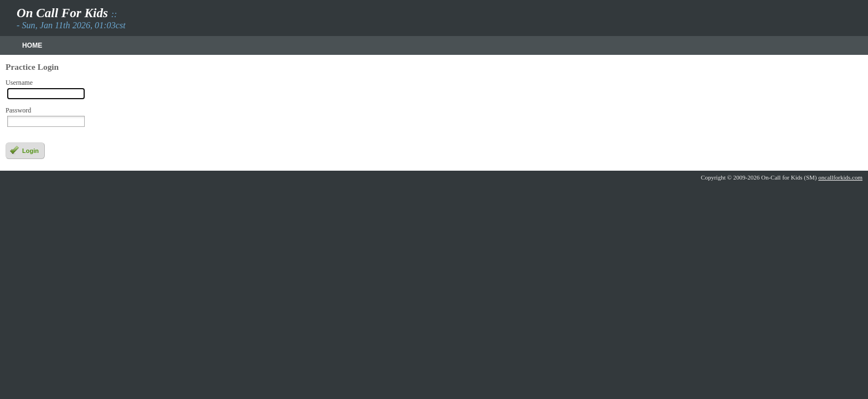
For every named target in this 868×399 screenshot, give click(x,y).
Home (32, 45)
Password (18, 111)
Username (19, 83)
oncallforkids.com (840, 177)
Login (24, 150)
